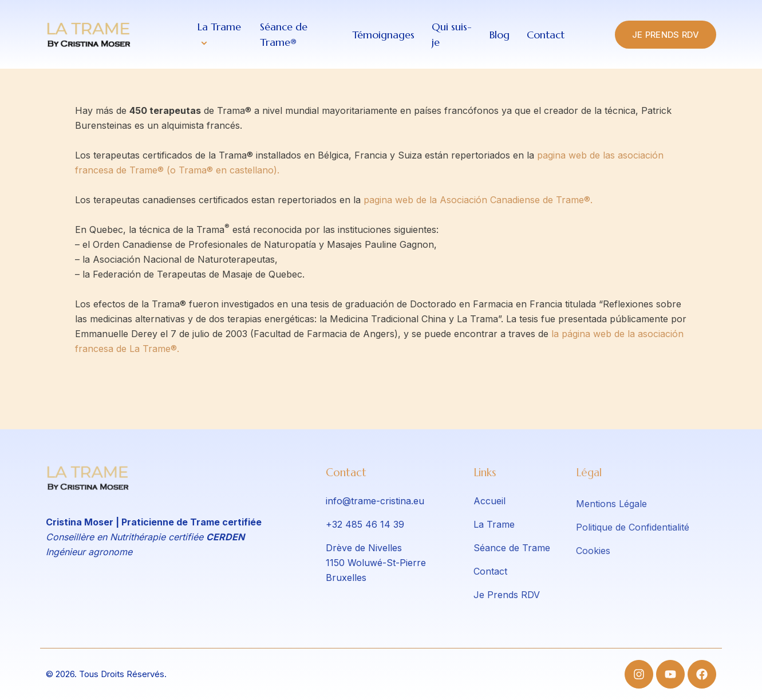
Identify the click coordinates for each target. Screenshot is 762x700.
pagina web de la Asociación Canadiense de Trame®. (478, 200)
